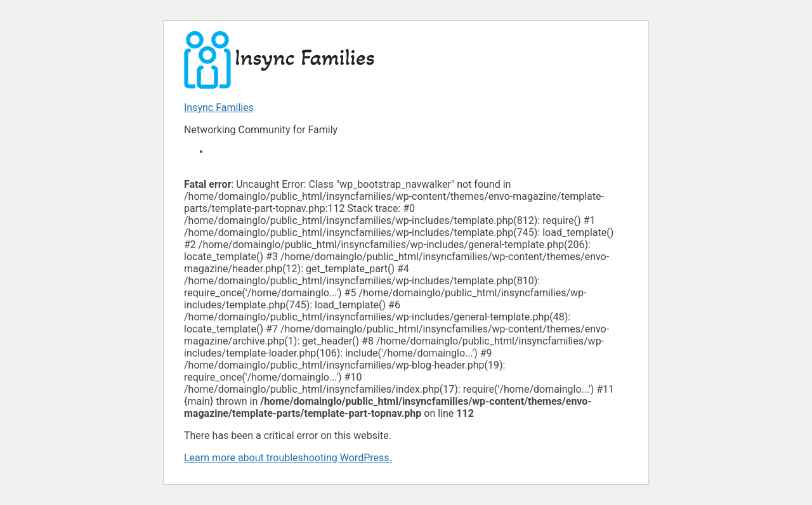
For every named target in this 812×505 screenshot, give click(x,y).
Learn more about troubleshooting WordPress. (288, 458)
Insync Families (219, 108)
